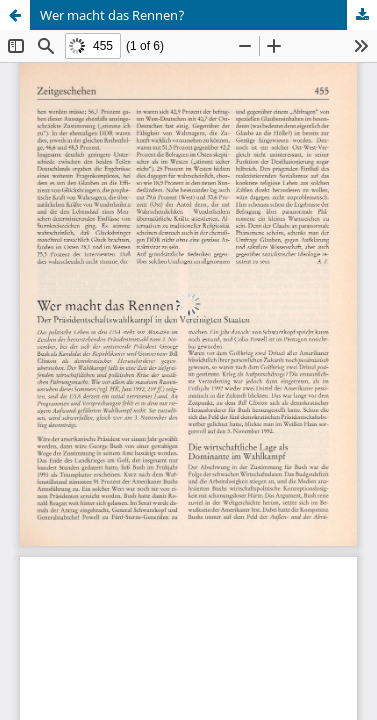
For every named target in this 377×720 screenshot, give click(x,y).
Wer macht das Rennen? (112, 15)
